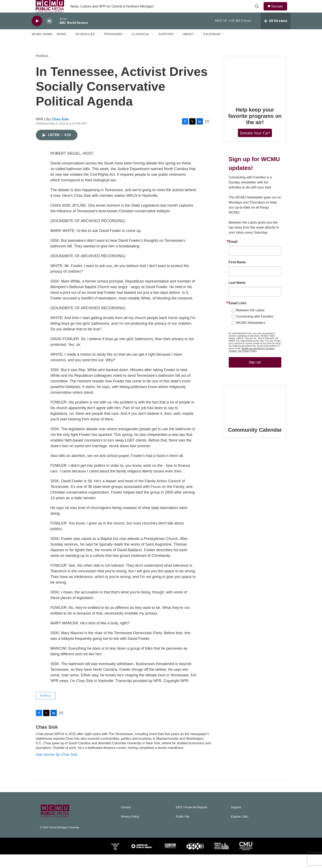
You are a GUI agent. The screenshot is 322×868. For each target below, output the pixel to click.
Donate (280, 11)
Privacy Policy (130, 830)
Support (166, 43)
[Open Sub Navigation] (69, 43)
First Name (237, 288)
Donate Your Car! (255, 151)
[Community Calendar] (255, 438)
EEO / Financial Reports (192, 821)
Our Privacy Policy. (247, 377)
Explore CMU (239, 830)
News (62, 43)
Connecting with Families (255, 343)
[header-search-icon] (259, 11)
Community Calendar (255, 464)
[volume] (49, 30)
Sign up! (255, 388)
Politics (42, 69)
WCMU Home (42, 43)
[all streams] (276, 30)
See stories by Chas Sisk (57, 768)
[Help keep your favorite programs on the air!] (255, 96)
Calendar (212, 43)
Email (233, 268)
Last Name (237, 309)
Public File (183, 830)
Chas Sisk (60, 133)
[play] (37, 30)
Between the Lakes (250, 336)
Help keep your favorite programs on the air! (255, 134)
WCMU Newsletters (251, 349)
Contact (126, 821)
